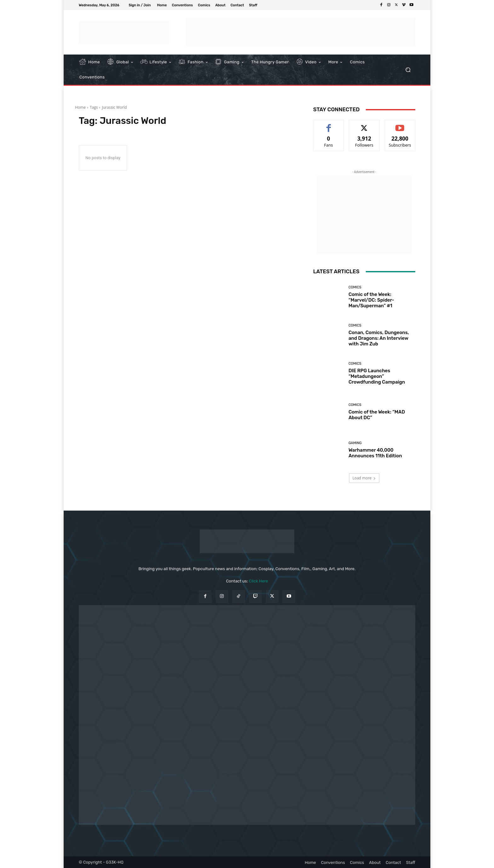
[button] (408, 70)
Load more (364, 478)
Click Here (258, 581)
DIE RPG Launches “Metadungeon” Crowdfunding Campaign (377, 376)
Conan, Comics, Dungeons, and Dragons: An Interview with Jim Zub (379, 338)
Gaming (355, 443)
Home (80, 107)
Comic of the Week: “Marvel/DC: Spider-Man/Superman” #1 (371, 300)
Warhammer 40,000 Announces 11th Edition (375, 453)
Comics (355, 287)
